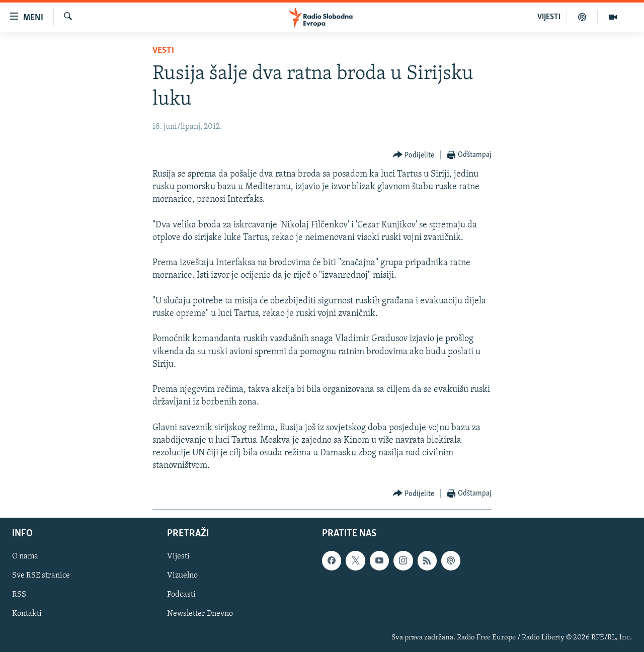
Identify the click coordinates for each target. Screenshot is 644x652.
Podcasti (181, 595)
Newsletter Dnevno (200, 614)
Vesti (163, 51)
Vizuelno (182, 576)
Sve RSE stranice (41, 576)
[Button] (414, 155)
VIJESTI (549, 17)
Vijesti (178, 556)
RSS (19, 595)
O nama (25, 556)
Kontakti (27, 614)
